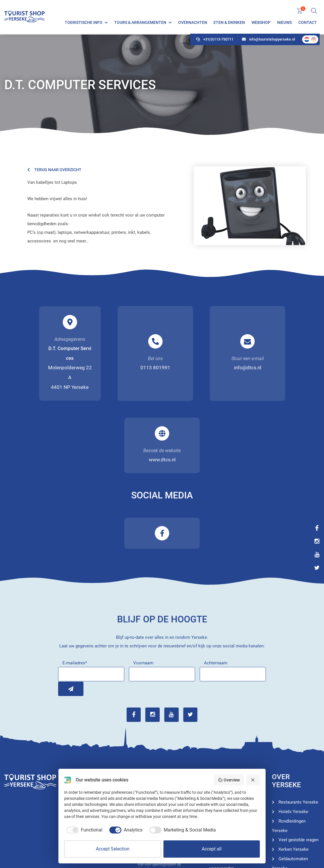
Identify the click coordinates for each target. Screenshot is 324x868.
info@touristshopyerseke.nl (268, 40)
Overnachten (193, 23)
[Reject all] (253, 780)
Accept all (212, 849)
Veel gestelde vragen (299, 768)
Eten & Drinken (229, 23)
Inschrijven (65, 617)
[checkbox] (83, 830)
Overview (229, 780)
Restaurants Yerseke (298, 731)
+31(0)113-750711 (215, 40)
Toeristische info (84, 23)
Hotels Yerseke (231, 759)
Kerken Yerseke (293, 778)
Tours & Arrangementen (140, 23)
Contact (308, 23)
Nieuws (284, 23)
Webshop (261, 23)
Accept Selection (113, 849)
